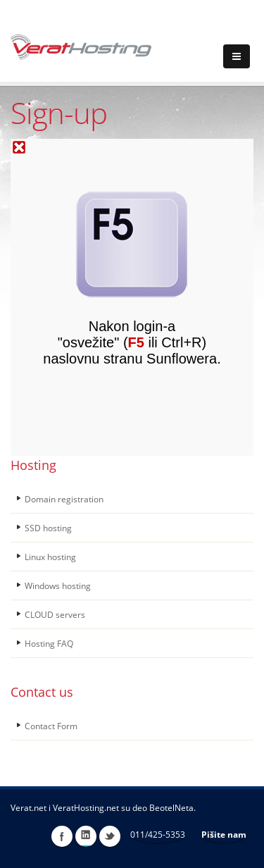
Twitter (110, 836)
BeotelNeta (171, 807)
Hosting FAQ (49, 643)
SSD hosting (48, 528)
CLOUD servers (55, 614)
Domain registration (64, 499)
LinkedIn (86, 836)
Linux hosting (50, 557)
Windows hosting (58, 585)
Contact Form (51, 726)
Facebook (62, 836)
